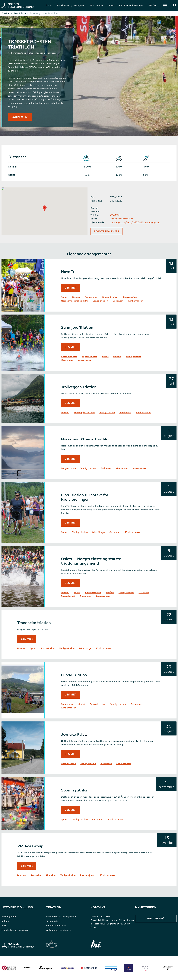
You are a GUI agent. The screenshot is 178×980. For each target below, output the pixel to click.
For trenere (97, 5)
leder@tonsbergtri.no (122, 219)
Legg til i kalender (107, 231)
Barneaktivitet (110, 297)
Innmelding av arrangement (61, 917)
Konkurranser (135, 301)
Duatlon (22, 875)
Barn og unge (9, 917)
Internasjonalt (88, 875)
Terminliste (20, 13)
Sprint (64, 297)
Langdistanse (68, 468)
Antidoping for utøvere (58, 930)
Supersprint (91, 297)
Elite (48, 5)
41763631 (115, 215)
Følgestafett (130, 297)
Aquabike (36, 875)
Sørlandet (118, 301)
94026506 (105, 917)
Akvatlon (144, 592)
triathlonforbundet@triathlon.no (116, 920)
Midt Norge (98, 532)
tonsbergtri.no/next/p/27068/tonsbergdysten (135, 222)
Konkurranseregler (56, 926)
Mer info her (20, 117)
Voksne (5, 921)
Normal (76, 297)
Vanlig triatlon (100, 301)
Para (111, 5)
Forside (6, 13)
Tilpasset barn (90, 357)
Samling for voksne (84, 412)
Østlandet (115, 532)
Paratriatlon (48, 648)
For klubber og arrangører (71, 5)
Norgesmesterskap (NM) (74, 301)
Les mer (71, 288)
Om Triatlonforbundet (131, 5)
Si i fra (152, 5)
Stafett (110, 592)
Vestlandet (67, 360)
